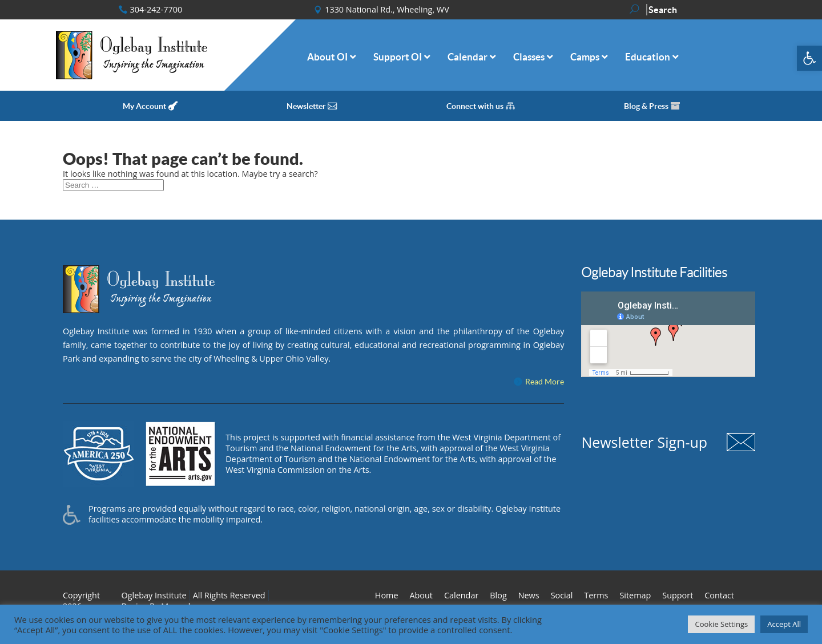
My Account (144, 106)
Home (387, 595)
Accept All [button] (784, 624)
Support (678, 595)
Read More (545, 382)
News (529, 595)
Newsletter (306, 106)
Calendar (461, 595)
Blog (498, 595)
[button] (809, 58)
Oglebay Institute (154, 595)
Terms (596, 595)
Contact (719, 595)
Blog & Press (646, 106)
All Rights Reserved (229, 595)
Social (562, 595)
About (421, 595)
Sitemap (635, 595)
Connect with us (475, 106)
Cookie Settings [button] (721, 624)
